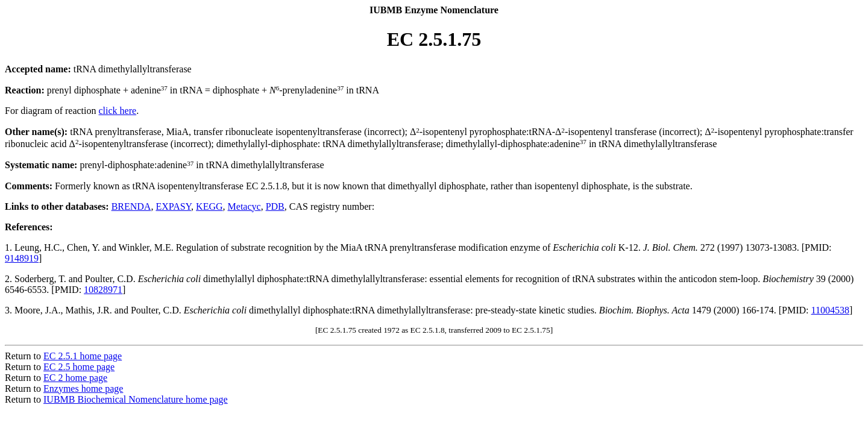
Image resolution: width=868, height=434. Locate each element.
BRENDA (131, 206)
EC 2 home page (75, 378)
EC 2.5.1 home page (83, 356)
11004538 (830, 310)
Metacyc (244, 206)
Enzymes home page (83, 388)
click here (118, 111)
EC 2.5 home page (79, 367)
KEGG (209, 206)
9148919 (22, 258)
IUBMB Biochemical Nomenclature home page (136, 399)
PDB (275, 206)
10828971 (103, 290)
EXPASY (173, 206)
